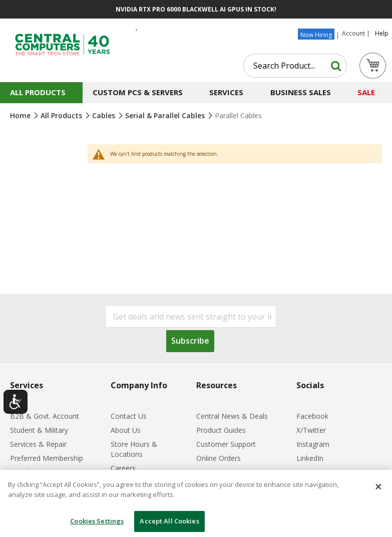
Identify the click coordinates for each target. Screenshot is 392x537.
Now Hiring (316, 35)
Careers (123, 468)
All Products (62, 115)
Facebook (312, 416)
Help (382, 34)
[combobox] (295, 66)
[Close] (378, 487)
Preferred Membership (47, 458)
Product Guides (221, 430)
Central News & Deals (232, 416)
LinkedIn (310, 458)
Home (21, 115)
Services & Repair (38, 444)
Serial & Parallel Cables (166, 115)
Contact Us (129, 416)
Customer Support (226, 444)
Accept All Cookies (169, 521)
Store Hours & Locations (134, 449)
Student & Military (39, 430)
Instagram (313, 444)
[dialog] (196, 503)
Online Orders (219, 458)
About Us (126, 430)
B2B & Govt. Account (45, 416)
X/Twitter (311, 430)
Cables (105, 115)
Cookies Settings (97, 521)
